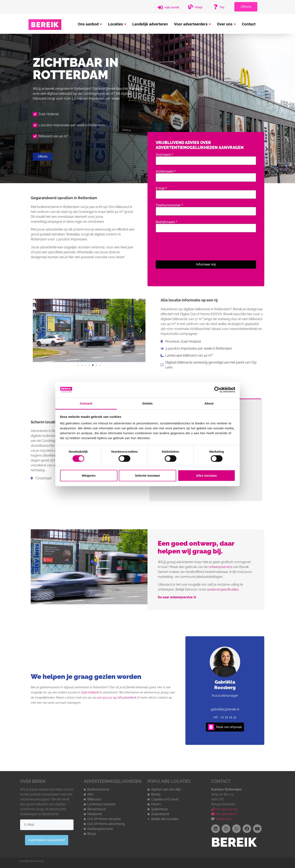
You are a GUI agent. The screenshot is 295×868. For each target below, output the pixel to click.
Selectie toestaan (148, 475)
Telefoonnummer (206, 208)
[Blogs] (191, 7)
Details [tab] (147, 403)
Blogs (199, 7)
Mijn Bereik (172, 7)
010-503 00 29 (106, 698)
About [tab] (209, 403)
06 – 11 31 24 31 (225, 717)
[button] (37, 330)
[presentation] (187, 245)
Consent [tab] (86, 403)
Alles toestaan (206, 475)
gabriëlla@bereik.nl (225, 709)
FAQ (222, 7)
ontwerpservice (220, 567)
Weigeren (89, 475)
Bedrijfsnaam (206, 225)
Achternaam (206, 175)
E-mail (206, 192)
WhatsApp (223, 819)
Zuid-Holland (90, 692)
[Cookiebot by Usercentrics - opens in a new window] (217, 390)
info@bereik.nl (127, 698)
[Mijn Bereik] (160, 7)
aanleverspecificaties (223, 589)
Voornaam (206, 158)
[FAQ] (216, 7)
